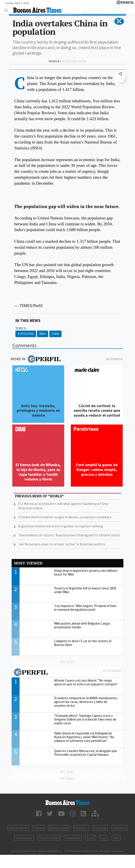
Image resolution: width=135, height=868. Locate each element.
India (43, 334)
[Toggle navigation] (7, 10)
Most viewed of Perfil (67, 673)
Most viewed (28, 563)
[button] (119, 21)
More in (36, 359)
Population (26, 334)
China (55, 334)
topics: (21, 328)
